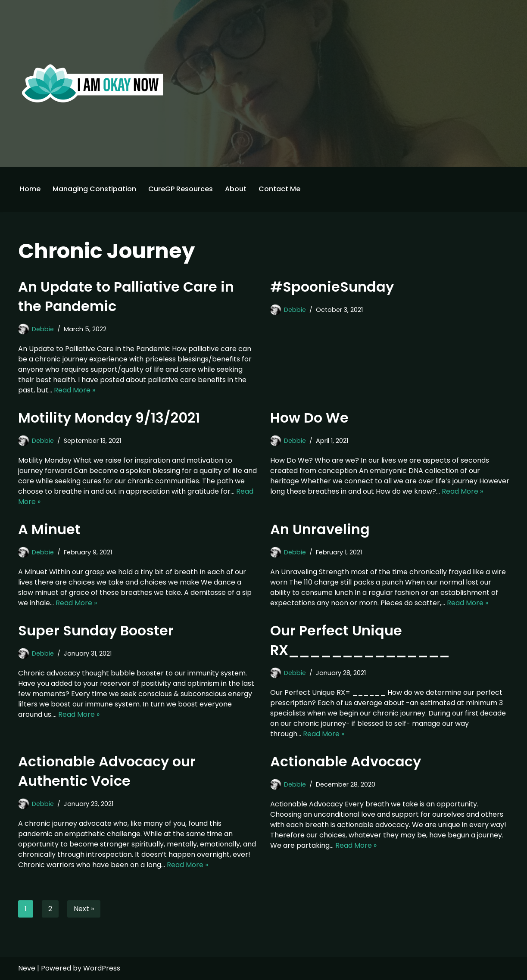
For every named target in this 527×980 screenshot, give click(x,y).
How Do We (309, 418)
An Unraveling (320, 529)
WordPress (102, 968)
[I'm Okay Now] (93, 83)
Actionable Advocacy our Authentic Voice (107, 771)
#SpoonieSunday (332, 287)
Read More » (75, 390)
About (236, 189)
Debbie (43, 329)
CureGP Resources (181, 189)
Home (30, 189)
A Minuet (49, 529)
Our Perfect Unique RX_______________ (360, 640)
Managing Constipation (94, 189)
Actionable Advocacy (346, 761)
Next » (84, 909)
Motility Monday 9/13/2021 (109, 418)
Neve (27, 968)
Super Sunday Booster (96, 630)
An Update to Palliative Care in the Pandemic (126, 296)
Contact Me (279, 189)
